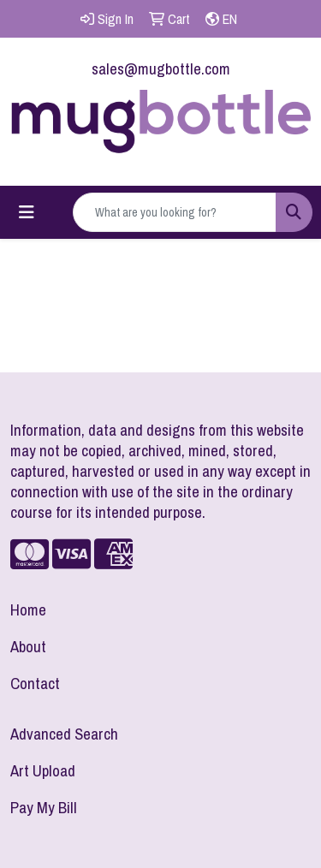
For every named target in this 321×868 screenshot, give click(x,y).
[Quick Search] (175, 212)
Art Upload (43, 771)
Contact (35, 684)
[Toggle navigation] (27, 212)
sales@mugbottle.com (161, 69)
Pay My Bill (44, 808)
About (28, 647)
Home (28, 610)
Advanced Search (64, 734)
